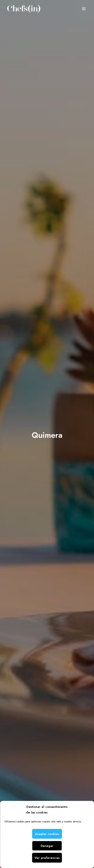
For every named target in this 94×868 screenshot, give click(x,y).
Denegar (47, 846)
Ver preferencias (47, 858)
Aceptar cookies (47, 834)
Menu (84, 9)
